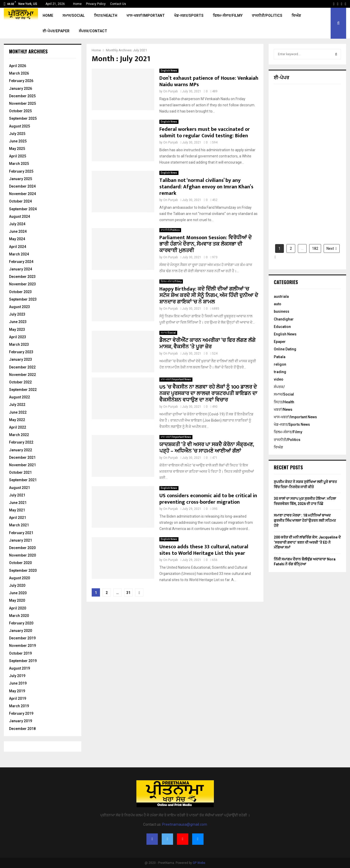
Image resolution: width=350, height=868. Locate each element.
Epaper (280, 342)
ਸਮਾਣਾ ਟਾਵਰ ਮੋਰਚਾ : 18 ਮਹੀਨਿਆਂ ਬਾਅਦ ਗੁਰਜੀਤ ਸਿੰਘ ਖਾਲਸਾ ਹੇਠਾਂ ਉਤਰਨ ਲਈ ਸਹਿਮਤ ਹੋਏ (305, 520)
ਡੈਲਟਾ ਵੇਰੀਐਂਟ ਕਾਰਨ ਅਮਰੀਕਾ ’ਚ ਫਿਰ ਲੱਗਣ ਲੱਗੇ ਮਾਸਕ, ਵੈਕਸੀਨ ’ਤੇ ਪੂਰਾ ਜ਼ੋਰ (207, 344)
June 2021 (18, 503)
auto (278, 304)
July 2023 (17, 314)
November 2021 (22, 465)
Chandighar (284, 319)
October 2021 (20, 472)
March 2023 (19, 344)
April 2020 (18, 608)
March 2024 (19, 254)
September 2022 (23, 390)
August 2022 (20, 397)
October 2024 (20, 201)
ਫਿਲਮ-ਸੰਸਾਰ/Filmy (228, 15)
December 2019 (22, 638)
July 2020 (17, 585)
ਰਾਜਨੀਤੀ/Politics (267, 15)
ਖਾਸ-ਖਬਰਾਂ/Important (146, 15)
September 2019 (23, 661)
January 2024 (21, 269)
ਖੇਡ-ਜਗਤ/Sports (189, 15)
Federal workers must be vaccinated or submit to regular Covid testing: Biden (205, 132)
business (282, 311)
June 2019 (18, 683)
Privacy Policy (96, 4)
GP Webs (199, 863)
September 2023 (23, 299)
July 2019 (17, 676)
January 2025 (21, 179)
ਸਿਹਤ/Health (106, 15)
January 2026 (21, 89)
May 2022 (17, 420)
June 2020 (18, 593)
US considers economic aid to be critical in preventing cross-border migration (208, 499)
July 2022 (17, 405)
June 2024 (18, 231)
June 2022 (18, 412)
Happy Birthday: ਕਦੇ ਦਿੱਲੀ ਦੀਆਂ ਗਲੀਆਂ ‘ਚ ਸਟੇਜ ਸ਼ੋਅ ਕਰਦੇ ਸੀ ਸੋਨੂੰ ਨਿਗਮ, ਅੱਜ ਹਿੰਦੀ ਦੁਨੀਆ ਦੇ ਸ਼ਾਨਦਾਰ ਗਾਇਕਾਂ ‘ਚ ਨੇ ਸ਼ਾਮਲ (209, 295)
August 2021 (20, 488)
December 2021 (22, 457)
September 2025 (23, 118)
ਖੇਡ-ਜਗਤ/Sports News (292, 424)
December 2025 (22, 96)
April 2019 (18, 698)
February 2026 (21, 81)
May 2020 (17, 600)
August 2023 (20, 307)
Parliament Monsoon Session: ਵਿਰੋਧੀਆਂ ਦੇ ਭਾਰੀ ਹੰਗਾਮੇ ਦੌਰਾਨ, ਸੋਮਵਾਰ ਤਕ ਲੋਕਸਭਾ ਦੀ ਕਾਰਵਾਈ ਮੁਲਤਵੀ (205, 244)
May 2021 (17, 510)
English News (169, 71)
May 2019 (17, 691)
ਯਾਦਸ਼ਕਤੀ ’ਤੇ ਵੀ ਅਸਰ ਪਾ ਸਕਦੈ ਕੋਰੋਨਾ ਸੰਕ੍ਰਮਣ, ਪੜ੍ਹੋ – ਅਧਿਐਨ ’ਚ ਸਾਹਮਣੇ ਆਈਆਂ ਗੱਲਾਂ (207, 448)
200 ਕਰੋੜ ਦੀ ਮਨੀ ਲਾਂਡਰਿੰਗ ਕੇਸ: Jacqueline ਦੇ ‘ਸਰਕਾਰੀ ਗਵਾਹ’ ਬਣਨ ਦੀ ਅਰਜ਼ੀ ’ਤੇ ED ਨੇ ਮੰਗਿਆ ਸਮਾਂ (307, 542)
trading (280, 372)
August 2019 (20, 668)
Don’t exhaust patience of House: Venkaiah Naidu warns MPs (209, 81)
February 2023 (21, 352)
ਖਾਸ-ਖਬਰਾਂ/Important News (176, 379)
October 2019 (20, 653)
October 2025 (20, 111)
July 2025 (17, 134)
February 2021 (21, 533)
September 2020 (23, 570)
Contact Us (118, 4)
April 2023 (18, 337)
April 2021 (18, 518)
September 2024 (23, 209)
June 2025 (18, 141)
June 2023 (18, 322)
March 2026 (19, 73)
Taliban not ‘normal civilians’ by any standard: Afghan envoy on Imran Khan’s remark (206, 187)
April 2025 (18, 156)
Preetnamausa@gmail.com (185, 824)
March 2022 (19, 435)
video (279, 379)
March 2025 (19, 164)
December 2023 (22, 277)
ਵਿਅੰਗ (296, 15)
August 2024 (20, 216)
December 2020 (22, 548)
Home (77, 4)
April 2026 (18, 66)
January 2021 (21, 540)
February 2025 (21, 171)
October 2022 (20, 382)
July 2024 (17, 224)
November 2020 (22, 555)
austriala (281, 296)
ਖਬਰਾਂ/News (283, 409)
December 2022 (22, 367)
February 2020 (21, 623)
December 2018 (22, 729)
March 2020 (19, 616)
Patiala (280, 357)
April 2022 (18, 427)
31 (128, 593)
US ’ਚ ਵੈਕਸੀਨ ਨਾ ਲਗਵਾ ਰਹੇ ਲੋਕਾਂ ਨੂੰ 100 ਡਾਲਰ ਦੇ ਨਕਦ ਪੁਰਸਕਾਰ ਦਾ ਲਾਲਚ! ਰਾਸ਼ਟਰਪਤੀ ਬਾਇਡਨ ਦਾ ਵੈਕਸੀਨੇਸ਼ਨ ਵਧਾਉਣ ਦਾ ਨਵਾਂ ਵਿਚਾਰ (208, 393)
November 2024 (22, 194)
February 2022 (21, 442)
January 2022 (21, 450)
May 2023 (17, 329)
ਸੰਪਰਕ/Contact (93, 31)
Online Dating (285, 349)
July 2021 (17, 495)
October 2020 (20, 563)
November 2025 (22, 103)
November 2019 (22, 646)
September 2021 (23, 480)
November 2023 (22, 284)
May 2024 (17, 239)
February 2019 (21, 713)
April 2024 (18, 247)
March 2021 (19, 525)
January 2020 (21, 631)
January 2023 (21, 359)
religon (280, 364)
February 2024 (21, 262)
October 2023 (20, 292)
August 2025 (20, 126)
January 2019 (21, 721)
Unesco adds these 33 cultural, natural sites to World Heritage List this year (204, 550)
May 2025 (17, 149)
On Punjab (170, 91)
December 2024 (22, 186)
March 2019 (19, 706)
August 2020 (20, 578)
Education (282, 327)
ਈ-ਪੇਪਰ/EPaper (56, 31)
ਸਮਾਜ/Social (74, 15)
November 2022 (22, 375)
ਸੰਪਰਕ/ (279, 387)
